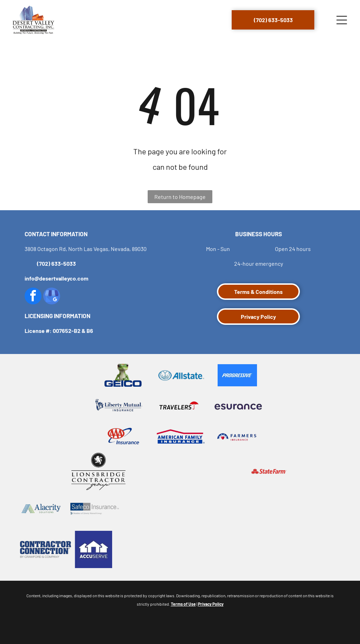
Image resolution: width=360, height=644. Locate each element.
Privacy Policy (211, 604)
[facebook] (33, 297)
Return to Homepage (180, 197)
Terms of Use (183, 604)
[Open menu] (342, 20)
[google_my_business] (52, 297)
